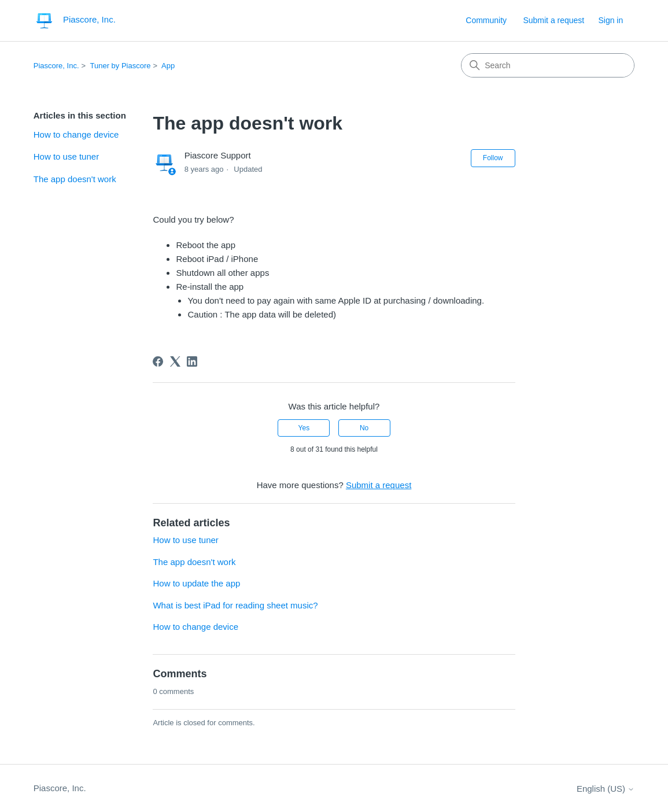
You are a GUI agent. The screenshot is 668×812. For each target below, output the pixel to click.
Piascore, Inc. (56, 66)
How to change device (76, 134)
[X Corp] (175, 361)
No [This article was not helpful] (364, 428)
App (168, 66)
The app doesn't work (75, 179)
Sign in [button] (610, 20)
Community (486, 20)
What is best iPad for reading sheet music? (235, 605)
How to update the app (196, 583)
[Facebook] (158, 361)
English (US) (606, 789)
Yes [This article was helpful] (304, 428)
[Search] (548, 65)
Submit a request (553, 20)
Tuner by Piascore (121, 66)
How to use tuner (66, 156)
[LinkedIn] (192, 361)
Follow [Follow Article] (493, 158)
